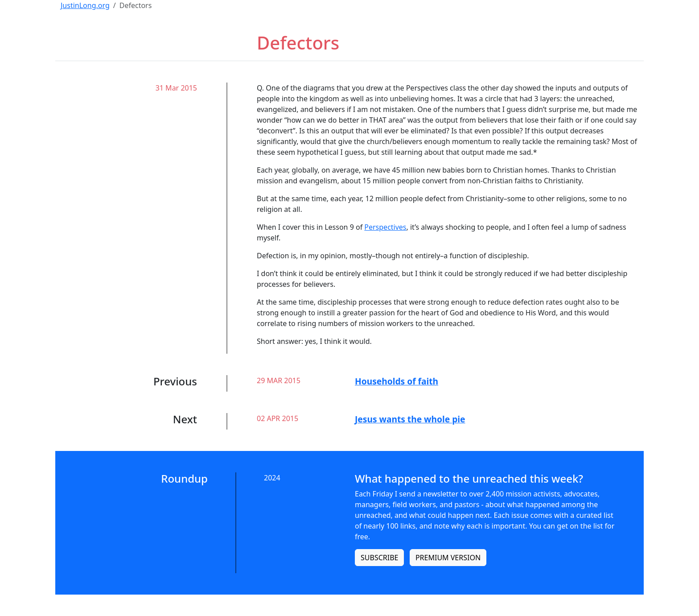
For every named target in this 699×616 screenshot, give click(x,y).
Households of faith (397, 381)
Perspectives (385, 227)
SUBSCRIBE (379, 558)
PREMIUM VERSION (448, 558)
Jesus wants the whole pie (410, 419)
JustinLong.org (85, 5)
